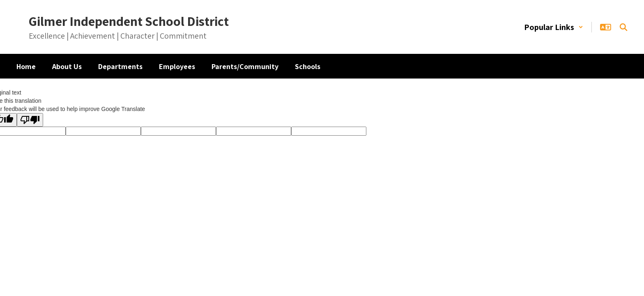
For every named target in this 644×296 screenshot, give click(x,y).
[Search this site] (623, 27)
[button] (554, 27)
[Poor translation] (30, 120)
